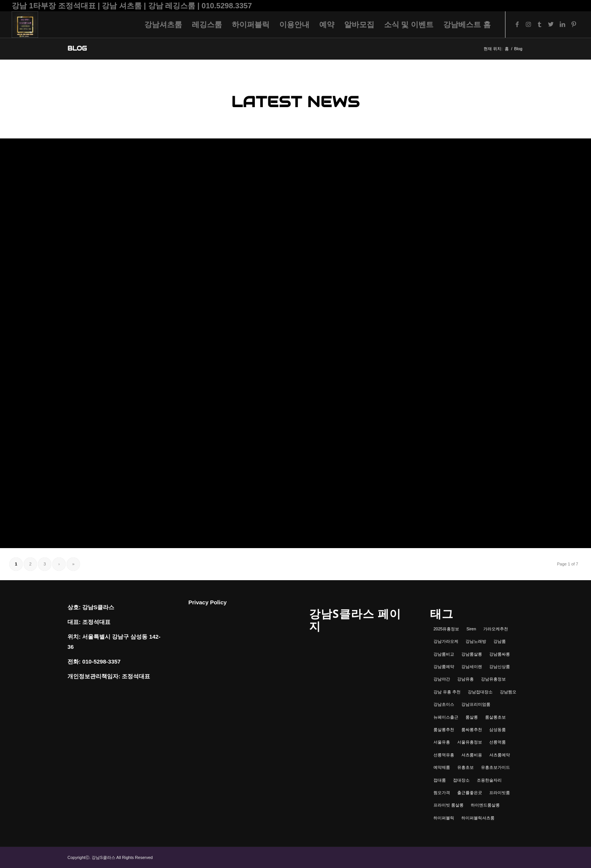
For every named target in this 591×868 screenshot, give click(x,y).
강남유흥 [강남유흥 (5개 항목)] (465, 679)
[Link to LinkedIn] (562, 24)
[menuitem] (163, 25)
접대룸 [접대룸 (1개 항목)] (440, 780)
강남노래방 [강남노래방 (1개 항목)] (476, 641)
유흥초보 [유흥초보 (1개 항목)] (465, 767)
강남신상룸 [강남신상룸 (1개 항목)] (500, 667)
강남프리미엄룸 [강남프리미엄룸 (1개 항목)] (476, 704)
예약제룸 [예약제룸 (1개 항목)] (442, 767)
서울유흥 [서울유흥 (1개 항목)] (442, 742)
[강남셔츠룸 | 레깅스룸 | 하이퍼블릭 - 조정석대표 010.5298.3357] (25, 25)
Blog (77, 48)
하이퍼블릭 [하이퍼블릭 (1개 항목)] (444, 818)
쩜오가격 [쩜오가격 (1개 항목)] (442, 793)
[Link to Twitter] (551, 24)
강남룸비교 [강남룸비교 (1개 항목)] (444, 654)
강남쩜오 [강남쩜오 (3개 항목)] (508, 692)
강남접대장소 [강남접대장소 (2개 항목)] (480, 692)
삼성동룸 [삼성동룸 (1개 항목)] (498, 730)
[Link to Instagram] (528, 24)
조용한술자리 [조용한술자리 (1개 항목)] (489, 780)
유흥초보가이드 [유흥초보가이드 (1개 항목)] (495, 767)
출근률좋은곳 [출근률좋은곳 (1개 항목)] (470, 793)
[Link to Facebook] (517, 24)
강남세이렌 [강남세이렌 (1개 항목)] (472, 667)
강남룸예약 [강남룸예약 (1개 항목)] (444, 667)
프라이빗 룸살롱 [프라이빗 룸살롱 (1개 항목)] (449, 805)
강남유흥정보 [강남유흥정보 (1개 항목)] (493, 679)
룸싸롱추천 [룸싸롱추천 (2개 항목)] (472, 730)
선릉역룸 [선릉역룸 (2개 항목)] (498, 742)
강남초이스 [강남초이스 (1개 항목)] (444, 704)
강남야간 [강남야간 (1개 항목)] (442, 679)
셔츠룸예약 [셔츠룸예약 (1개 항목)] (500, 755)
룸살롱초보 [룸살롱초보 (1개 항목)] (495, 717)
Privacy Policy (208, 602)
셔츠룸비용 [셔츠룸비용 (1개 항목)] (472, 755)
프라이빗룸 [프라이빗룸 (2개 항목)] (500, 793)
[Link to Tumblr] (540, 24)
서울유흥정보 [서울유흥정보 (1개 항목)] (470, 742)
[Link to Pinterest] (574, 24)
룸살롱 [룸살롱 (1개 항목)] (472, 717)
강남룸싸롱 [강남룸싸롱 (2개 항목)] (500, 654)
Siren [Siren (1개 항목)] (471, 629)
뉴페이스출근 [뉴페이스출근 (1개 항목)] (446, 717)
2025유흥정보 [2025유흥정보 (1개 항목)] (446, 629)
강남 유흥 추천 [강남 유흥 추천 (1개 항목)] (447, 692)
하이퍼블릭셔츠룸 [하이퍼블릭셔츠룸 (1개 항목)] (478, 818)
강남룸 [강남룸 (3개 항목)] (500, 641)
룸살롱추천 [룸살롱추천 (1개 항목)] (444, 730)
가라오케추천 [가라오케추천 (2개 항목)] (496, 629)
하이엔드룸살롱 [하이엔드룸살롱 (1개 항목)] (485, 805)
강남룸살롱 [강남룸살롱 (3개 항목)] (472, 654)
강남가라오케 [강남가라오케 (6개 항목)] (446, 641)
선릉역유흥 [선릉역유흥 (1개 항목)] (444, 755)
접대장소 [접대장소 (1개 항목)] (461, 780)
